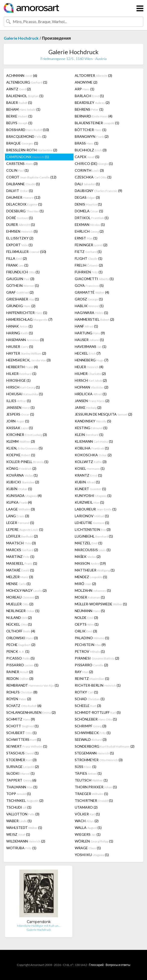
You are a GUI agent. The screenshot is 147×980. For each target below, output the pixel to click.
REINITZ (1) (92, 678)
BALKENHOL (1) (25, 96)
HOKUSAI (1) (25, 394)
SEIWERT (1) (27, 746)
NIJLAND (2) (19, 617)
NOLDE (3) (86, 617)
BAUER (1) (19, 103)
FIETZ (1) (88, 252)
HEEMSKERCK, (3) (28, 360)
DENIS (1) (88, 204)
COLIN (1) (17, 170)
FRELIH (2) (89, 265)
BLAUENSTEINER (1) (97, 123)
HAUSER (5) (20, 346)
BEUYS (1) (19, 123)
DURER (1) (21, 224)
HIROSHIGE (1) (18, 380)
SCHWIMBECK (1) (93, 733)
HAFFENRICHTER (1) (27, 313)
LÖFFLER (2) (22, 536)
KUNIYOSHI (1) (93, 496)
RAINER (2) (20, 672)
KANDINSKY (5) (93, 421)
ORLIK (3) (86, 631)
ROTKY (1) (86, 692)
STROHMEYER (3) (99, 760)
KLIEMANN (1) (94, 441)
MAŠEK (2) (88, 557)
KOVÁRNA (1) (22, 475)
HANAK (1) (19, 326)
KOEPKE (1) (21, 455)
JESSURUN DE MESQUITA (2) (103, 414)
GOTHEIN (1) (23, 285)
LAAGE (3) (21, 509)
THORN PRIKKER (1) (96, 787)
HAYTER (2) (26, 353)
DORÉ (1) (20, 218)
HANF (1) (86, 326)
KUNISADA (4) (24, 496)
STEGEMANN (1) (94, 753)
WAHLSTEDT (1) (24, 828)
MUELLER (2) (20, 604)
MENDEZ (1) (91, 577)
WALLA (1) (88, 828)
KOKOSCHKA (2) (93, 455)
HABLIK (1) (89, 306)
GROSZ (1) (89, 299)
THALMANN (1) (22, 787)
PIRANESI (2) (97, 658)
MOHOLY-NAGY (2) (26, 590)
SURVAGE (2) (23, 767)
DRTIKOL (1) (92, 218)
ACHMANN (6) (22, 75)
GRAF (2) (20, 292)
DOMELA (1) (89, 211)
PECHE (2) (21, 645)
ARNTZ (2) (19, 89)
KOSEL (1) (90, 468)
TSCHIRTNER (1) (94, 800)
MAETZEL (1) (89, 543)
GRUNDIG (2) (21, 306)
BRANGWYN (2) (92, 136)
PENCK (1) (18, 651)
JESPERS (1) (20, 414)
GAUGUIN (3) (20, 279)
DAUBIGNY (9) (98, 191)
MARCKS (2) (22, 550)
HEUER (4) (89, 367)
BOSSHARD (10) (28, 130)
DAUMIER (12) (23, 197)
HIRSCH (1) (23, 387)
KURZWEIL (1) (89, 502)
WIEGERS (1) (88, 834)
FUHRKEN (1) (89, 272)
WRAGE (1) (88, 848)
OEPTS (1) (87, 624)
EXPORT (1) (19, 245)
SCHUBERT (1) (21, 733)
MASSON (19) (90, 563)
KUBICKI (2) (23, 482)
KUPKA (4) (19, 502)
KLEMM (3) (21, 441)
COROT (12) (31, 177)
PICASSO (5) (20, 658)
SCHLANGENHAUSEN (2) (31, 712)
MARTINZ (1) (20, 557)
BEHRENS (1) (89, 109)
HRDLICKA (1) (91, 394)
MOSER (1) (90, 597)
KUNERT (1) (90, 489)
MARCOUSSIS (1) (93, 550)
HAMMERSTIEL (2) (94, 319)
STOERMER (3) (21, 760)
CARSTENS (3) (22, 164)
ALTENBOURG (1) (27, 82)
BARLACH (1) (89, 96)
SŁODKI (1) (20, 773)
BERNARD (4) (94, 116)
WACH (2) (87, 821)
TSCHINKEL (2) (25, 800)
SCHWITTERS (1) (24, 739)
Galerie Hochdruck (21, 38)
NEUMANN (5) (90, 611)
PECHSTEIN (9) (90, 645)
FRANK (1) (17, 265)
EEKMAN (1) (90, 224)
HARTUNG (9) (90, 333)
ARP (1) (85, 89)
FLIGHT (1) (89, 258)
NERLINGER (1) (23, 611)
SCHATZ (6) (24, 706)
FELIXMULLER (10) (26, 252)
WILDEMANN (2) (26, 841)
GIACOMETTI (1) (94, 279)
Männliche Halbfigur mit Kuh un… (39, 926)
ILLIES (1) (19, 401)
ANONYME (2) (86, 82)
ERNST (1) (86, 238)
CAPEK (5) (87, 157)
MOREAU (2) (23, 597)
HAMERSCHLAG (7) (29, 319)
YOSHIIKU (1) (92, 855)
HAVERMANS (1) (91, 346)
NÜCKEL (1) (19, 624)
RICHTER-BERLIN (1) (98, 685)
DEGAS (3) (87, 197)
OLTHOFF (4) (21, 631)
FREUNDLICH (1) (23, 272)
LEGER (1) (20, 523)
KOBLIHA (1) (92, 448)
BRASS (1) (87, 143)
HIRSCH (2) (91, 380)
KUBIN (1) (87, 482)
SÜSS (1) (86, 767)
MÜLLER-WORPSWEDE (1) (101, 604)
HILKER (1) (21, 374)
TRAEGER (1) (91, 794)
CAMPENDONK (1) (28, 157)
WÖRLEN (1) (94, 841)
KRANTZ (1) (88, 475)
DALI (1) (87, 184)
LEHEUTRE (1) (92, 523)
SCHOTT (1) (22, 726)
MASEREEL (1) (22, 563)
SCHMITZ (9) (21, 719)
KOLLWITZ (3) (91, 462)
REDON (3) (20, 678)
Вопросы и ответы (118, 965)
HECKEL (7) (88, 353)
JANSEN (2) (92, 401)
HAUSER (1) (89, 340)
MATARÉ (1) (20, 570)
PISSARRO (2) (91, 665)
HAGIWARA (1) (91, 313)
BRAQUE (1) (22, 143)
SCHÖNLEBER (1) (96, 719)
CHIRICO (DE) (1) (94, 164)
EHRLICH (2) (89, 231)
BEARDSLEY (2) (92, 103)
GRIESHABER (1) (23, 299)
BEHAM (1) (23, 109)
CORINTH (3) (89, 170)
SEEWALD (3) (91, 739)
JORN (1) (18, 421)
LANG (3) (18, 516)
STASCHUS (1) (22, 753)
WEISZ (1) (18, 834)
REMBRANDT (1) (32, 685)
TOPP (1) (19, 794)
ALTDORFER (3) (93, 75)
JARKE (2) (88, 407)
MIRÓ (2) (85, 584)
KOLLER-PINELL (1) (27, 462)
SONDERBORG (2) (105, 746)
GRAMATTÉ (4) (92, 292)
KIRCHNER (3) (27, 435)
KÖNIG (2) (21, 468)
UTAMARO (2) (86, 807)
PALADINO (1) (92, 638)
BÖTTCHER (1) (91, 130)
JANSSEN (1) (20, 407)
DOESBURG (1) (25, 211)
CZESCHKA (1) (93, 177)
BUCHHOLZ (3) (91, 150)
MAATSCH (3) (21, 543)
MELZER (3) (20, 577)
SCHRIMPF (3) (91, 726)
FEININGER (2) (91, 245)
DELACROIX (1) (24, 204)
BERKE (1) (19, 116)
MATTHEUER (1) (95, 570)
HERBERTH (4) (22, 367)
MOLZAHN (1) (93, 590)
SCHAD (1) (90, 699)
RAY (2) (84, 672)
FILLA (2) (17, 258)
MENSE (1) (18, 584)
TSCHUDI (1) (19, 807)
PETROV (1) (90, 651)
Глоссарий (96, 965)
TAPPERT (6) (21, 780)
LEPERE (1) (25, 529)
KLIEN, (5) (24, 448)
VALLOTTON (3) (23, 814)
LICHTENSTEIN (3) (93, 529)
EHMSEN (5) (22, 231)
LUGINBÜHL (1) (94, 536)
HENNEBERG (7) (92, 360)
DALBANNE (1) (23, 184)
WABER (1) (19, 821)
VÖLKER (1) (87, 814)
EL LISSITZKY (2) (20, 238)
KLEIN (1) (89, 435)
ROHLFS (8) (22, 692)
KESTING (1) (91, 428)
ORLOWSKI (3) (22, 638)
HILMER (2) (90, 374)
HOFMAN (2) (92, 387)
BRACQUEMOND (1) (26, 136)
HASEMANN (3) (25, 340)
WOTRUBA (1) (21, 848)
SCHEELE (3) (88, 706)
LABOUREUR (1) (96, 509)
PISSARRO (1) (22, 665)
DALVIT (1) (20, 191)
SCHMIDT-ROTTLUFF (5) (98, 712)
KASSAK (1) (20, 428)
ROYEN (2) (19, 699)
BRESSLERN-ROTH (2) (32, 150)
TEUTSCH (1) (91, 780)
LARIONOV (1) (92, 516)
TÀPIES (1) (88, 773)
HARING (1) (20, 333)
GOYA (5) (89, 285)
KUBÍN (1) (19, 489)
